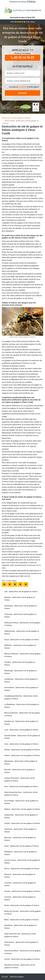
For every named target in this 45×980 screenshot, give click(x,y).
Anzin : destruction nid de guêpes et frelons (22, 846)
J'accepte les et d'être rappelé (24, 87)
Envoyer (23, 93)
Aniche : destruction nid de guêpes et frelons (22, 959)
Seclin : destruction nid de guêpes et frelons (22, 905)
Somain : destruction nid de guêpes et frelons (22, 891)
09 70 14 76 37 (22, 58)
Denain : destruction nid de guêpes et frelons (22, 750)
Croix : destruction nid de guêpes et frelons (21, 744)
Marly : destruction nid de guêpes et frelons (22, 920)
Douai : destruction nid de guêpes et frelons (22, 640)
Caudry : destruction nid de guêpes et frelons (22, 823)
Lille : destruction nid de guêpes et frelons (21, 592)
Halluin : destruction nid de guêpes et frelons (22, 755)
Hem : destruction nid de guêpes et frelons (21, 786)
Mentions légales (17, 977)
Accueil (5, 977)
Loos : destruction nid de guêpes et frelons (21, 730)
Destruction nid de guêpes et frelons (16, 118)
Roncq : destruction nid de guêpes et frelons (22, 869)
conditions (23, 87)
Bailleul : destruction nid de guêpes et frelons (22, 809)
